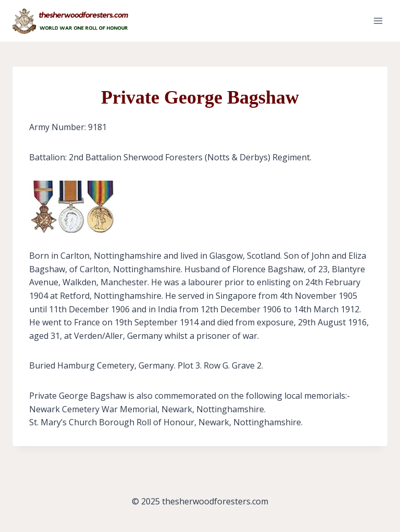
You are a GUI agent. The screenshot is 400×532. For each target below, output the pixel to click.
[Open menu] (378, 21)
